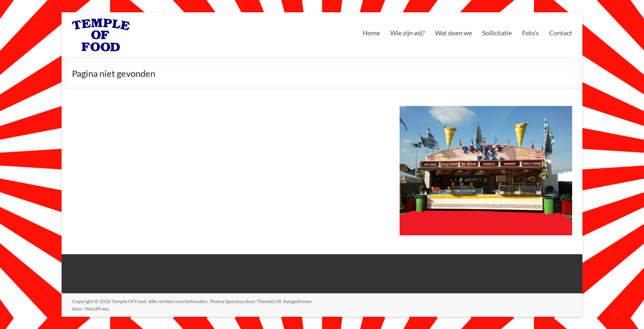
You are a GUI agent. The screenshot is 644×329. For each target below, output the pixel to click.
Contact (561, 33)
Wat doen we (453, 33)
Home (371, 33)
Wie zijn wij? (407, 33)
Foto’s (530, 33)
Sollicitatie (497, 33)
